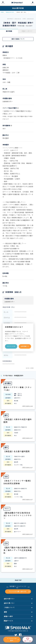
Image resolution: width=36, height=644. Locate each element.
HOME (2, 12)
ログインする (11, 346)
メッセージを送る (12, 639)
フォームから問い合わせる (19, 592)
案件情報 (9, 31)
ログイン (33, 4)
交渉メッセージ (27, 31)
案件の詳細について (18, 39)
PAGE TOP (18, 580)
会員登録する (25, 346)
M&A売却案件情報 (10, 12)
